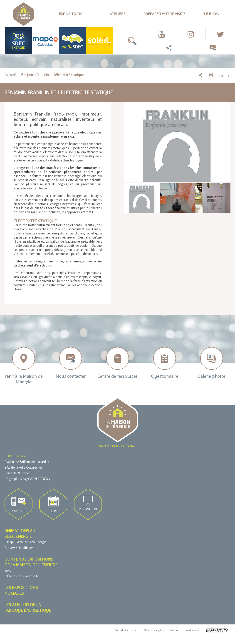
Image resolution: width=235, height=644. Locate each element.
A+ (222, 76)
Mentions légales (154, 630)
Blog (53, 504)
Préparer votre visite (164, 14)
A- (229, 76)
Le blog (211, 14)
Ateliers (118, 14)
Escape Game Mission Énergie (26, 542)
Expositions (71, 14)
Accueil (10, 75)
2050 (8, 570)
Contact (19, 505)
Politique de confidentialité (185, 630)
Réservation (88, 503)
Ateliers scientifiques (19, 548)
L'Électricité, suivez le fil (22, 576)
